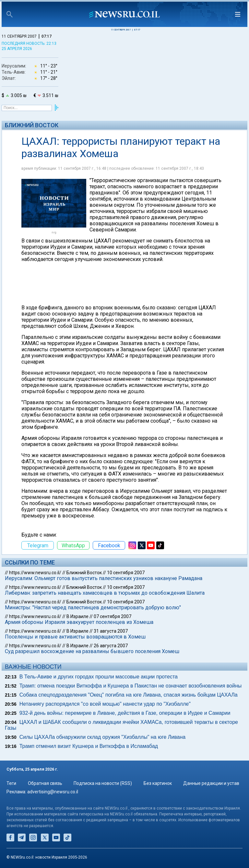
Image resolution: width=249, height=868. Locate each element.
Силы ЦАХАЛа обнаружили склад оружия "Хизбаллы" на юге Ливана (102, 737)
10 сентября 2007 (126, 573)
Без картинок (158, 783)
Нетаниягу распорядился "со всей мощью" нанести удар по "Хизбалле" (105, 704)
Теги (11, 783)
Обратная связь (45, 783)
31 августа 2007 (111, 631)
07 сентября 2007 (113, 616)
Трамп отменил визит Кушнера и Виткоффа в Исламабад (89, 746)
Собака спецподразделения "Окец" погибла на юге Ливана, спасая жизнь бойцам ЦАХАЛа (129, 695)
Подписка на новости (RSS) (103, 783)
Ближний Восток (32, 125)
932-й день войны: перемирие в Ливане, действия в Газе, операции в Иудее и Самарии (125, 713)
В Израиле (77, 616)
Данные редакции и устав (211, 783)
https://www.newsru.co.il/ (35, 573)
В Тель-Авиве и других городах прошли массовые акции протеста (99, 677)
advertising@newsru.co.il (53, 792)
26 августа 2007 (111, 646)
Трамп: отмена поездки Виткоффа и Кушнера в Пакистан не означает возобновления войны (131, 686)
